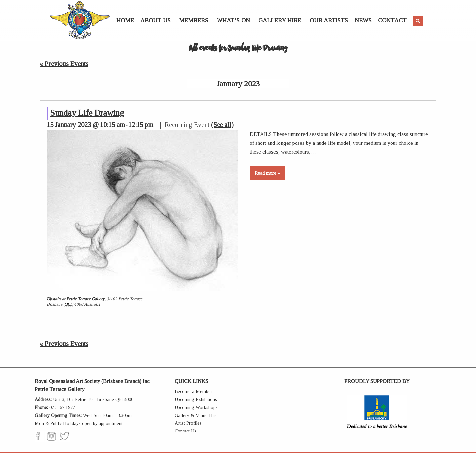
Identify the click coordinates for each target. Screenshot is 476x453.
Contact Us (185, 431)
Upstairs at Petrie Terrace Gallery (76, 299)
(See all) (222, 125)
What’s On (233, 21)
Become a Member (193, 392)
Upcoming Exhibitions (196, 400)
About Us (156, 21)
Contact (392, 21)
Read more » (267, 173)
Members (194, 21)
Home (125, 21)
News (363, 21)
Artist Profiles (188, 423)
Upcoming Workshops (196, 408)
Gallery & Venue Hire (196, 415)
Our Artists (329, 21)
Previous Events (64, 64)
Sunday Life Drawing (87, 113)
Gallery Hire (280, 21)
